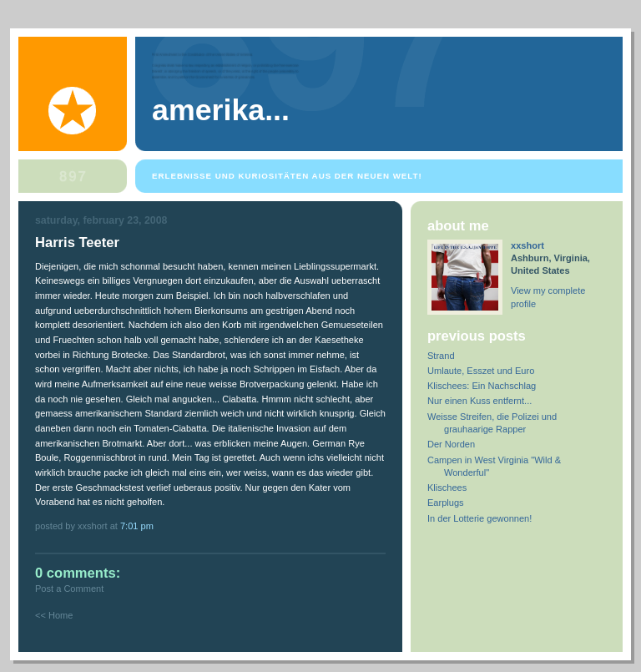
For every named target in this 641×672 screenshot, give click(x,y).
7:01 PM (137, 526)
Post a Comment (69, 589)
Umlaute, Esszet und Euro (481, 371)
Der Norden (451, 444)
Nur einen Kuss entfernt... (479, 401)
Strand (441, 356)
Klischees (447, 488)
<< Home (54, 615)
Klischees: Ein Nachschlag (482, 386)
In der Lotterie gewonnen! (479, 518)
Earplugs (446, 503)
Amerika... (221, 110)
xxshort (527, 245)
